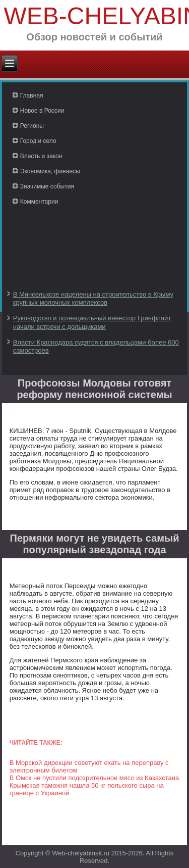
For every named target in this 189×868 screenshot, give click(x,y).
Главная (32, 95)
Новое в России (42, 111)
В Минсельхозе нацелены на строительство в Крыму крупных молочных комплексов (93, 298)
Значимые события (47, 186)
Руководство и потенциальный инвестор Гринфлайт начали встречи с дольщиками (92, 322)
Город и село (38, 141)
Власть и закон (41, 156)
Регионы (32, 126)
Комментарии (39, 202)
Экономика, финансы (50, 171)
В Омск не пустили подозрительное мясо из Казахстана (94, 778)
